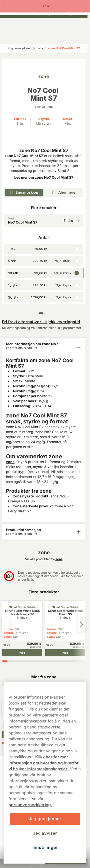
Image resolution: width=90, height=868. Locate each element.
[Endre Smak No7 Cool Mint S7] (44, 221)
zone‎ (40, 48)
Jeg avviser (45, 833)
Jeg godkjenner (45, 819)
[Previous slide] (6, 625)
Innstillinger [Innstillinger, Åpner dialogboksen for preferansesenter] (45, 847)
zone (10, 462)
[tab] (5, 661)
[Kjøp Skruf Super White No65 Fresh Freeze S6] (22, 653)
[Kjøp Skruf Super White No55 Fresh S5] (65, 653)
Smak (8, 637)
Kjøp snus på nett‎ (20, 48)
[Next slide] (81, 625)
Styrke (9, 633)
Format (52, 629)
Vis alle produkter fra (44, 559)
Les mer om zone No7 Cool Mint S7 (44, 177)
